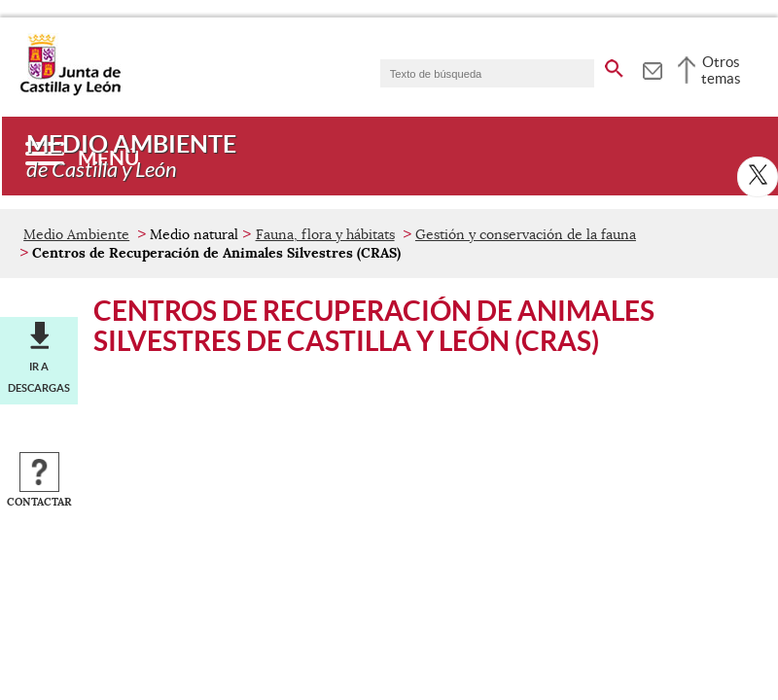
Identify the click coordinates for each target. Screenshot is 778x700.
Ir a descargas (39, 377)
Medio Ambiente (76, 234)
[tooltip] (652, 68)
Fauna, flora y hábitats (325, 234)
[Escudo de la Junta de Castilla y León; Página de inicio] (70, 91)
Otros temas (721, 70)
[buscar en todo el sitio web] (614, 65)
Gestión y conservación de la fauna (526, 234)
